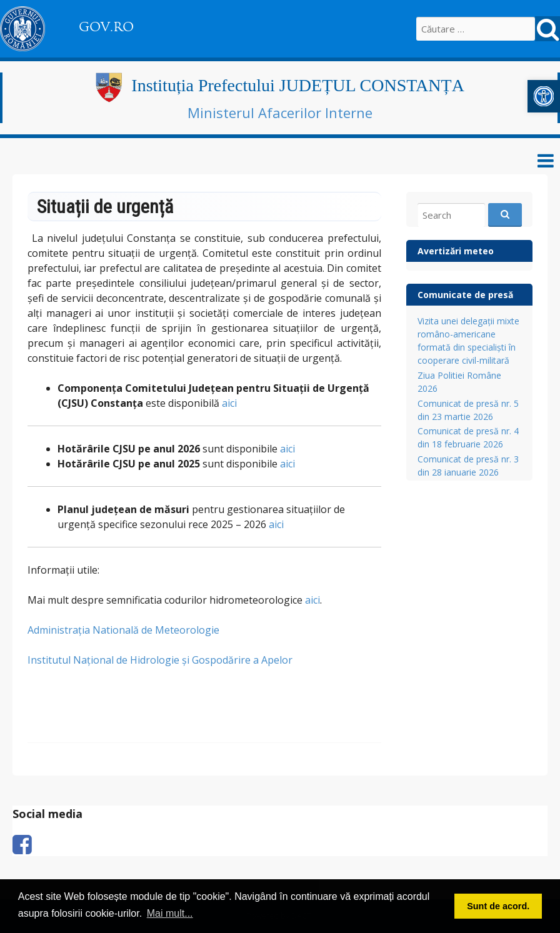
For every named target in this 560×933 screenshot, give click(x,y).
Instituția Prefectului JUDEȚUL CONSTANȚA (298, 85)
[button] (544, 96)
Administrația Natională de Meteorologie (123, 630)
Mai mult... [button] (170, 913)
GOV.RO (106, 27)
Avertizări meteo (456, 251)
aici (229, 403)
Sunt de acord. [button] (498, 906)
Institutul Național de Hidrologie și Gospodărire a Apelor (160, 660)
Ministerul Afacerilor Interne (280, 112)
